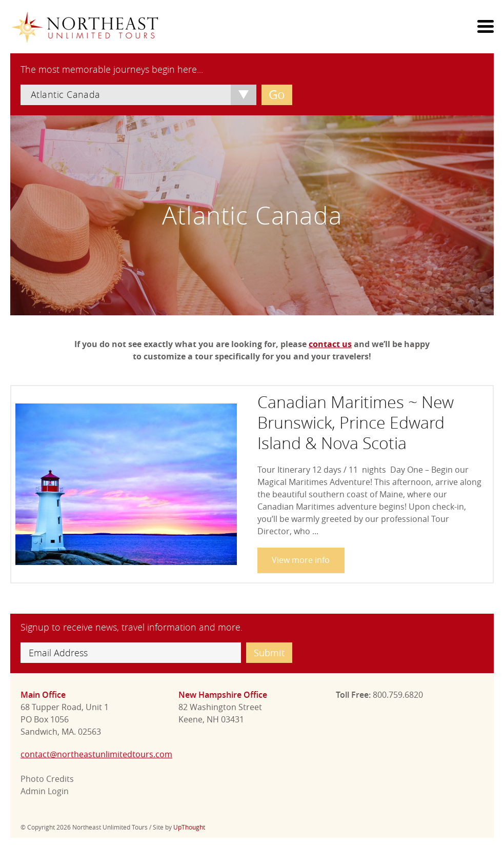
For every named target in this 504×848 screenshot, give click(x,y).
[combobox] (138, 95)
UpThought (189, 827)
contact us (330, 344)
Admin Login (45, 791)
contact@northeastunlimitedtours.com (96, 754)
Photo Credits (47, 779)
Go (277, 94)
